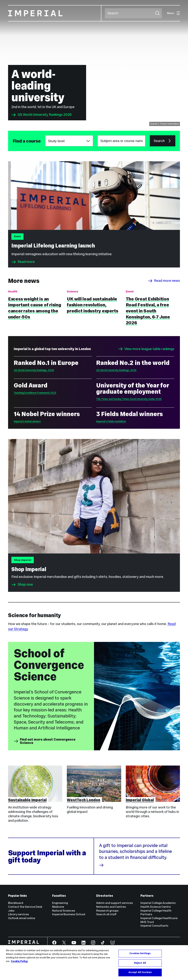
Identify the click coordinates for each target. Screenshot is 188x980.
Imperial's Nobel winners (27, 421)
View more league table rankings (146, 349)
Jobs (11, 911)
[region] (94, 963)
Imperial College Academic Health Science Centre (158, 905)
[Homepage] (55, 13)
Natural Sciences (64, 911)
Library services (19, 914)
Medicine (58, 907)
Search (105, 13)
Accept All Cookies (140, 972)
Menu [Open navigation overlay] (173, 13)
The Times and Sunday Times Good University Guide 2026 (129, 399)
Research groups (107, 911)
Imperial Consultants (154, 926)
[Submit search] (157, 13)
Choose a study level (45, 135)
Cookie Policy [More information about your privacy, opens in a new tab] (19, 961)
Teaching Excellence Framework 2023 (35, 393)
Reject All (140, 963)
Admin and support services (115, 903)
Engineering (60, 903)
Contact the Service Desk (25, 907)
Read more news (164, 281)
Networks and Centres (111, 907)
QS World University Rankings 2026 (41, 115)
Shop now (25, 585)
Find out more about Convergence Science (45, 741)
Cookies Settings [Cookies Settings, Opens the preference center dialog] (140, 953)
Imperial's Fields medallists (111, 421)
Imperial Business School (69, 914)
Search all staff (106, 914)
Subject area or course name (13, 141)
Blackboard (16, 903)
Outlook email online (22, 918)
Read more (23, 262)
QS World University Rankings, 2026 (34, 370)
